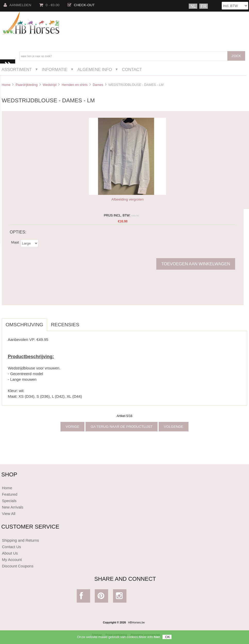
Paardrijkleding (27, 85)
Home (6, 85)
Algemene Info (95, 69)
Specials (9, 501)
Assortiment (17, 69)
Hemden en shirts (75, 85)
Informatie (54, 69)
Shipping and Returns (20, 540)
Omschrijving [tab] (24, 325)
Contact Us (11, 547)
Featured (10, 494)
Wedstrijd (50, 85)
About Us (10, 553)
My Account (12, 560)
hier (157, 638)
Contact (132, 69)
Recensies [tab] (65, 325)
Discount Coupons (18, 566)
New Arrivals (12, 507)
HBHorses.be (136, 622)
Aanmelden (18, 5)
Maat (15, 242)
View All (8, 514)
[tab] (87, 322)
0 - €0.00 (49, 5)
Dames (98, 85)
